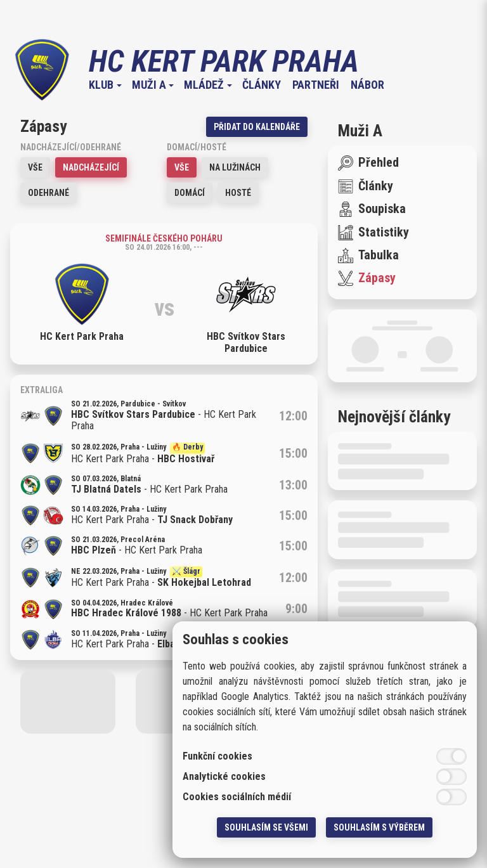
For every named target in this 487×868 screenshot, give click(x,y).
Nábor (367, 85)
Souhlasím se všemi (266, 827)
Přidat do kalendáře (257, 127)
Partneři (316, 85)
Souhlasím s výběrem (379, 827)
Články (262, 85)
